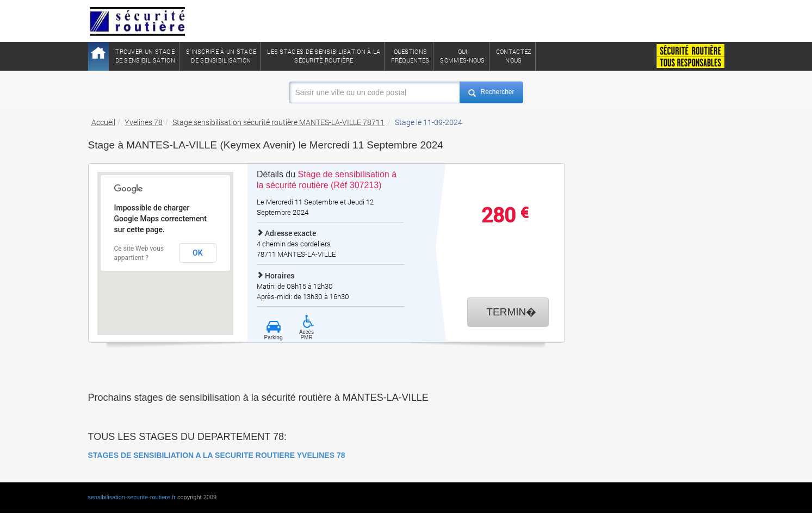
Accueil (103, 122)
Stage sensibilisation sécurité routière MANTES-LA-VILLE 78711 (278, 122)
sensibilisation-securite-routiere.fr (132, 497)
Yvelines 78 (144, 122)
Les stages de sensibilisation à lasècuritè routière (324, 56)
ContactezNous (514, 56)
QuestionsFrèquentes (410, 56)
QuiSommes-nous (462, 56)
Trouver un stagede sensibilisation (145, 56)
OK (198, 253)
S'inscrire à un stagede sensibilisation (221, 56)
